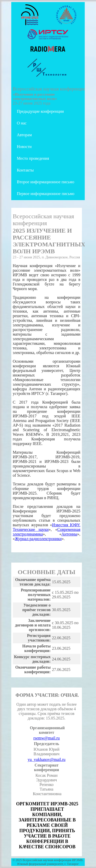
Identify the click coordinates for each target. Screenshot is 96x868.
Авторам (24, 135)
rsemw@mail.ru (46, 738)
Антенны (69, 534)
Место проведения (33, 158)
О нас (22, 123)
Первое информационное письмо (46, 194)
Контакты (25, 170)
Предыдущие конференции (40, 111)
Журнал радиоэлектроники (38, 539)
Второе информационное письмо (46, 182)
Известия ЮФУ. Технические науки (47, 527)
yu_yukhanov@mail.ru (47, 759)
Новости (24, 147)
